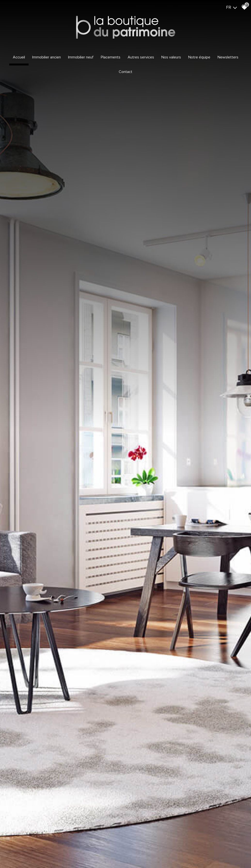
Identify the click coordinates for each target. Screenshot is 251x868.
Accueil (19, 57)
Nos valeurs (171, 57)
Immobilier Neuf (81, 57)
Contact (125, 72)
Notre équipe (199, 57)
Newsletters (228, 57)
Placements (111, 57)
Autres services (141, 57)
